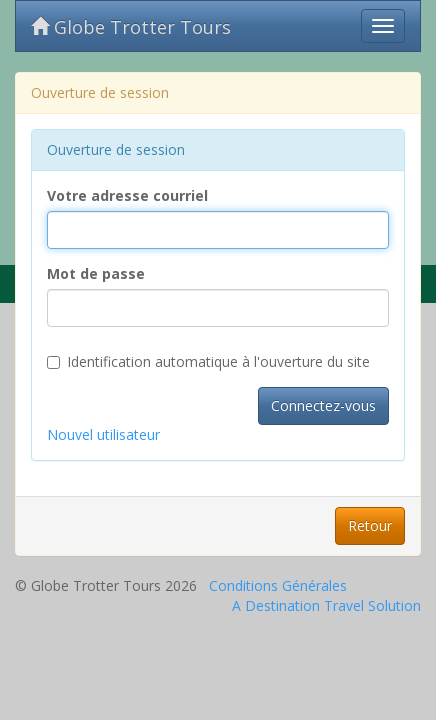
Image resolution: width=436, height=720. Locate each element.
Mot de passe (96, 273)
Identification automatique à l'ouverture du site (208, 361)
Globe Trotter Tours (131, 27)
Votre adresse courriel (127, 195)
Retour (370, 525)
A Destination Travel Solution (326, 605)
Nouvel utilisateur (103, 434)
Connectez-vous (323, 405)
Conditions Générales (278, 585)
